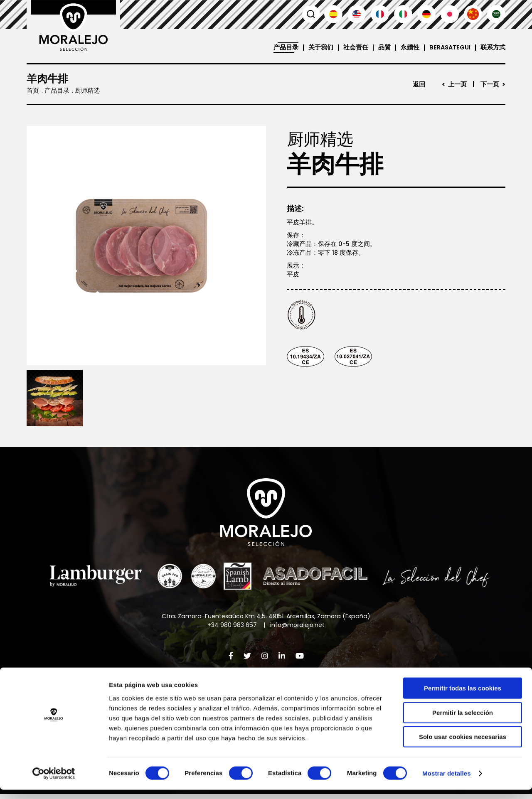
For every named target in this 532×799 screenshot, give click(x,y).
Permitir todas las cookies (463, 697)
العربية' (496, 14)
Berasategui (449, 48)
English (357, 14)
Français (380, 14)
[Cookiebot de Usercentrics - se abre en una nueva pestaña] (54, 783)
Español (333, 14)
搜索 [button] (310, 14)
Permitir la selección (463, 722)
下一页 (490, 84)
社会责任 (353, 48)
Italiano (403, 14)
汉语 (473, 14)
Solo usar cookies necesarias (463, 746)
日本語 (450, 14)
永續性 (408, 48)
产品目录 (283, 48)
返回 (419, 84)
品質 (382, 48)
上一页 (457, 84)
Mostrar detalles (447, 783)
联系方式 (493, 48)
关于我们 (318, 48)
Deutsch (426, 14)
